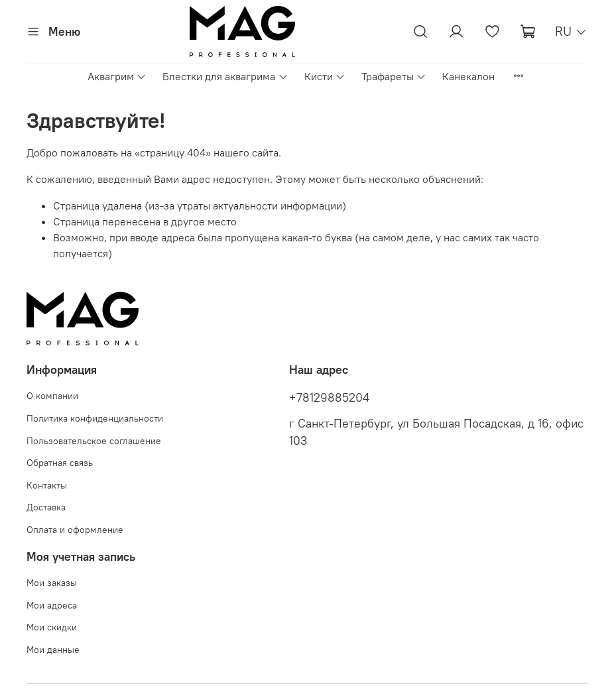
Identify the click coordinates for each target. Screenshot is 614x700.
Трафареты (394, 76)
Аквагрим (117, 76)
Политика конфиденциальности (95, 418)
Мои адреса (52, 605)
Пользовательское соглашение (94, 441)
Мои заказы (52, 583)
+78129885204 (329, 398)
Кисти (325, 76)
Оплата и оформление (75, 530)
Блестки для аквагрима (225, 76)
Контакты (47, 485)
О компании (52, 396)
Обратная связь (60, 463)
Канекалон (468, 76)
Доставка (46, 507)
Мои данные (53, 650)
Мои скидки (52, 627)
